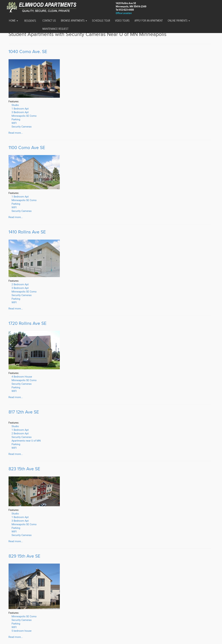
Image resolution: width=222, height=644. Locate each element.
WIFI (14, 123)
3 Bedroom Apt (20, 112)
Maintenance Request (55, 29)
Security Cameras (22, 127)
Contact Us (49, 21)
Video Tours (122, 21)
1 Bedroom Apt (20, 109)
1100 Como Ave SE (27, 148)
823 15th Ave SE (24, 469)
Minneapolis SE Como (24, 116)
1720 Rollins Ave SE (28, 324)
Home (13, 21)
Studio (15, 105)
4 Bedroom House (22, 377)
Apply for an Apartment (149, 21)
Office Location (124, 13)
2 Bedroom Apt (20, 284)
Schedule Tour (101, 21)
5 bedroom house (22, 631)
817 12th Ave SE (24, 412)
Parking (16, 119)
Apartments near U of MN (26, 441)
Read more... (16, 133)
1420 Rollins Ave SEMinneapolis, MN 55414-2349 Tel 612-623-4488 (131, 7)
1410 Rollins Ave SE (27, 232)
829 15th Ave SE (24, 556)
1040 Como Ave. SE (28, 52)
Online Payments (179, 21)
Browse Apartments (74, 21)
